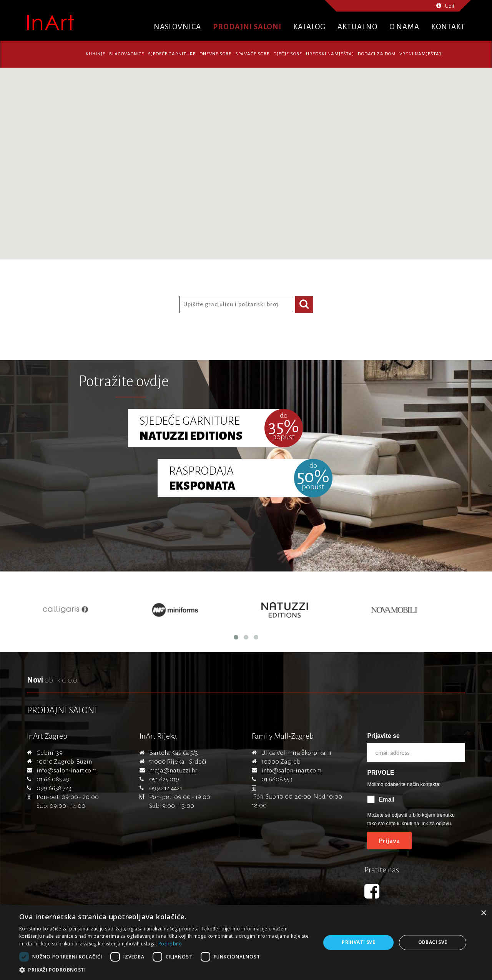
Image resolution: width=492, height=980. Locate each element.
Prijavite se (383, 736)
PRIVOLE (381, 773)
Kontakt (448, 27)
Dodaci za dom (377, 54)
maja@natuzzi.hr (173, 771)
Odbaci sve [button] (433, 942)
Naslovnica (177, 27)
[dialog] (246, 943)
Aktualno (357, 27)
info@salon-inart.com (66, 771)
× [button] (483, 913)
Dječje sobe (288, 54)
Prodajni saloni (247, 27)
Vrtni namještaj (420, 54)
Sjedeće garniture (172, 54)
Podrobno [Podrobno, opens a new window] (170, 944)
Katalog (309, 27)
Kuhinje (96, 54)
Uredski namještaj (330, 54)
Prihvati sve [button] (358, 942)
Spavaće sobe (252, 54)
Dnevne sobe (215, 54)
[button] (165, 970)
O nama (404, 27)
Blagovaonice (127, 54)
